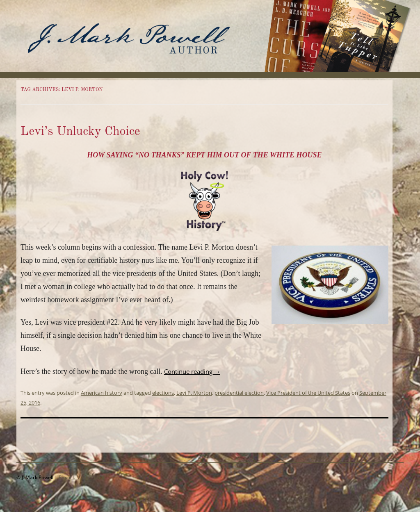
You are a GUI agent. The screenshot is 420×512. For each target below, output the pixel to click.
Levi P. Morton (194, 393)
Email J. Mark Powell (81, 477)
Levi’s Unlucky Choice (80, 132)
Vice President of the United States (308, 393)
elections (163, 393)
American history (102, 393)
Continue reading (192, 371)
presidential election (239, 393)
